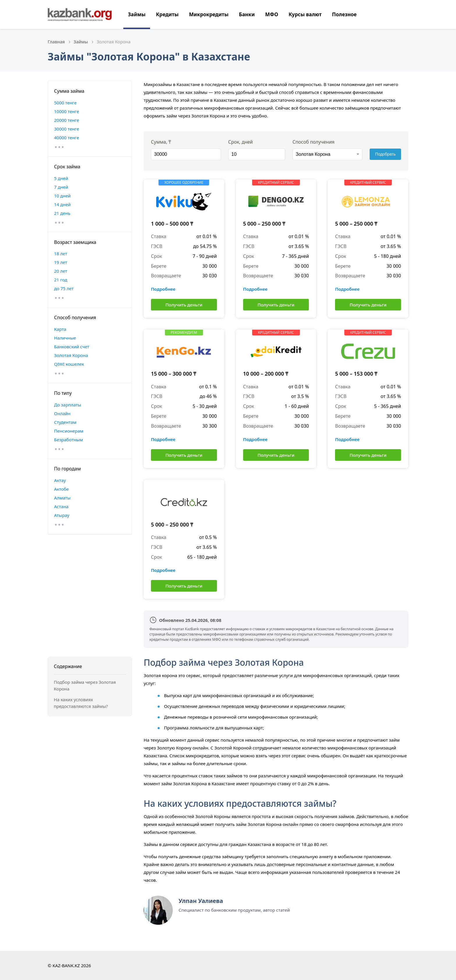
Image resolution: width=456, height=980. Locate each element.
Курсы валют (305, 14)
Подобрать (385, 154)
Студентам (65, 422)
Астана (61, 506)
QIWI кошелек (69, 364)
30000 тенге (67, 129)
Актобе (62, 489)
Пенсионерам (69, 431)
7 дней (61, 187)
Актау (60, 480)
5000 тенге (65, 103)
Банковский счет (72, 347)
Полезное (344, 14)
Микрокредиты (209, 14)
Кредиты (167, 14)
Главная (56, 42)
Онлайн (62, 413)
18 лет (61, 254)
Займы (137, 14)
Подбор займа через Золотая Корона (85, 685)
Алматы (62, 498)
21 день (62, 213)
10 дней (62, 196)
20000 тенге (67, 120)
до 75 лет (64, 288)
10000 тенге (67, 111)
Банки (247, 14)
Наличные (65, 338)
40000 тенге (67, 138)
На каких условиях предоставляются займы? (81, 703)
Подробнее (163, 289)
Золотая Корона (71, 355)
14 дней (62, 204)
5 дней (61, 178)
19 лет (61, 262)
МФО (272, 14)
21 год (61, 280)
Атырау (62, 515)
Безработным (68, 440)
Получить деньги (184, 305)
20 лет (61, 271)
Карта (60, 329)
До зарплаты (68, 405)
